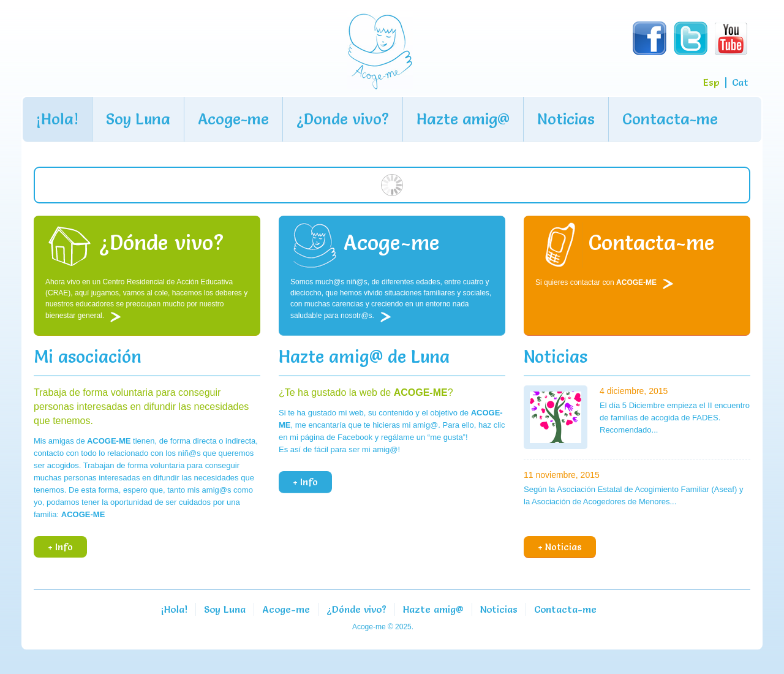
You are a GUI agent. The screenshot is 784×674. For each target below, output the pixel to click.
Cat (740, 82)
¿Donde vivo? (343, 119)
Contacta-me (670, 119)
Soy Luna (138, 119)
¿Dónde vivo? (356, 609)
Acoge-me (233, 119)
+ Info (60, 547)
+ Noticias (560, 547)
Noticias (566, 119)
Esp (711, 82)
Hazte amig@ (463, 119)
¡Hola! (57, 119)
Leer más (118, 317)
